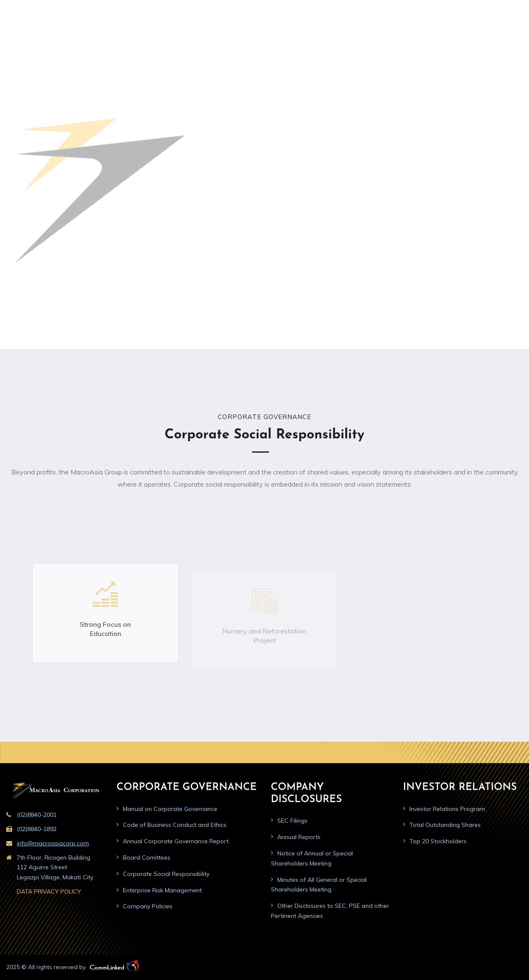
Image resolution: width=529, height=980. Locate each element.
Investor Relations (333, 35)
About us (163, 35)
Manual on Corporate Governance (170, 809)
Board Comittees (147, 857)
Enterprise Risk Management (162, 890)
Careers (479, 35)
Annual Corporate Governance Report (176, 841)
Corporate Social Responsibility (166, 874)
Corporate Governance (209, 35)
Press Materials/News (392, 35)
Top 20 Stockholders (438, 841)
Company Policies (148, 906)
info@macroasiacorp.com (53, 843)
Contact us (511, 35)
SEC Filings (292, 821)
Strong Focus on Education (105, 636)
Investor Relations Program (447, 809)
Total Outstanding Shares (445, 825)
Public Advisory (443, 35)
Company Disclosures (273, 35)
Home (136, 35)
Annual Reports (299, 837)
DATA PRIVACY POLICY (49, 891)
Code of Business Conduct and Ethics (175, 825)
